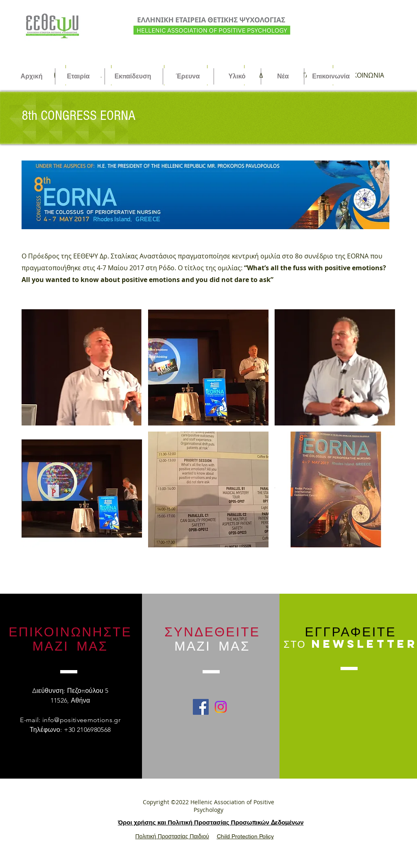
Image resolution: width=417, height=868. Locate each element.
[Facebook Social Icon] (201, 707)
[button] (82, 367)
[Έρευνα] (188, 76)
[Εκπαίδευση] (133, 76)
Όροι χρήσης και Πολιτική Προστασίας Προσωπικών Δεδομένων (211, 822)
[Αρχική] (32, 76)
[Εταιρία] (79, 76)
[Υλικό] (237, 76)
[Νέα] (283, 76)
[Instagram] (221, 707)
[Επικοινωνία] (331, 76)
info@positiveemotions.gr (81, 720)
